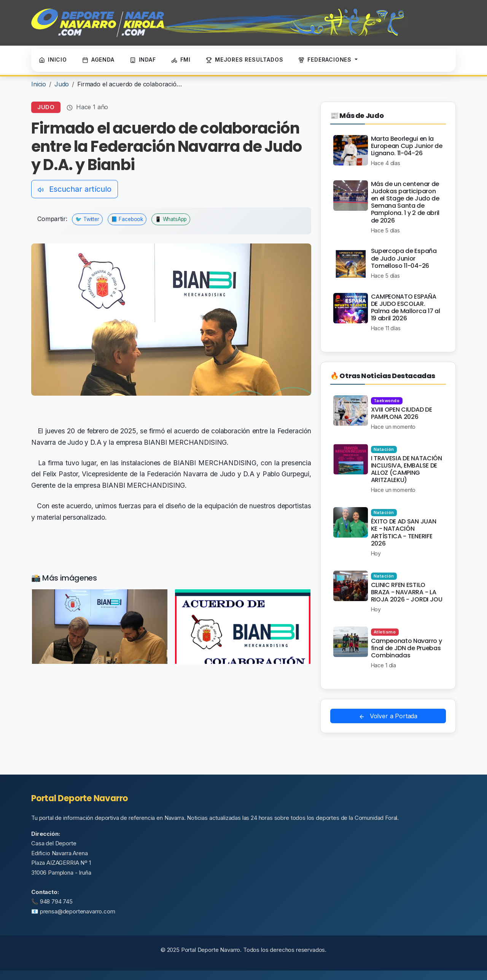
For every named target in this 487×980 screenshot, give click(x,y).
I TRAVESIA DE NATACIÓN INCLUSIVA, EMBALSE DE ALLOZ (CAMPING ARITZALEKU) (407, 469)
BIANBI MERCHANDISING (215, 463)
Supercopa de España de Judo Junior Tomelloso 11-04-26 (404, 258)
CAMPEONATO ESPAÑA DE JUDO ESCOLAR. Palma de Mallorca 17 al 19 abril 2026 (406, 308)
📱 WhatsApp (171, 219)
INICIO (53, 60)
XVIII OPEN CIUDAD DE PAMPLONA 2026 (402, 413)
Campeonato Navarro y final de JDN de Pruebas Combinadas (407, 648)
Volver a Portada (388, 716)
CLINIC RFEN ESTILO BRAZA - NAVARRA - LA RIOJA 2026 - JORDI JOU (407, 592)
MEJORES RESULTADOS (244, 60)
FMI (181, 60)
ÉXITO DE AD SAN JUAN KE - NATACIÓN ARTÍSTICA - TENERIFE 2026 (404, 532)
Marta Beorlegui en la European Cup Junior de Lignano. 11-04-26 (407, 146)
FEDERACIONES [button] (326, 60)
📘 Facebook (127, 219)
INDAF (143, 60)
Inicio (39, 84)
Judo (62, 84)
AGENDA (98, 60)
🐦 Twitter (87, 219)
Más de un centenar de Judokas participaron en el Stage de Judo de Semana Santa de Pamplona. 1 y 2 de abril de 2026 (405, 202)
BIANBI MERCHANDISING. (186, 442)
